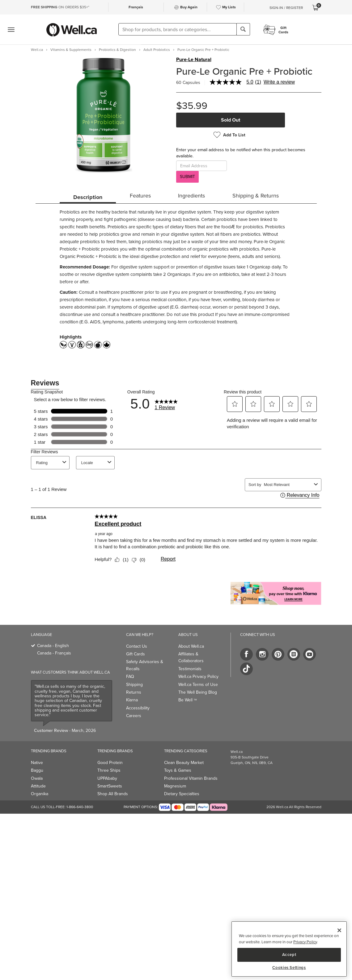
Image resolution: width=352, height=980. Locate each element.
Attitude (38, 786)
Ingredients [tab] (191, 196)
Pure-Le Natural (194, 60)
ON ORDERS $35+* (60, 7)
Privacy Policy (305, 942)
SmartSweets (110, 786)
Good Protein (110, 763)
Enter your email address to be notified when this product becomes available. (241, 153)
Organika (40, 794)
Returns (134, 692)
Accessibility (138, 708)
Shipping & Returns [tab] (256, 196)
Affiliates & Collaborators (191, 657)
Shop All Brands (113, 794)
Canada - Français (54, 653)
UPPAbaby (107, 778)
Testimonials (190, 669)
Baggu (37, 770)
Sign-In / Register (286, 8)
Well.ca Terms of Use (198, 685)
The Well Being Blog (198, 692)
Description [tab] (88, 197)
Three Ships (109, 770)
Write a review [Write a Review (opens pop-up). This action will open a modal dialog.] (279, 82)
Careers (134, 716)
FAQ (130, 677)
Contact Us (137, 646)
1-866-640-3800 (80, 807)
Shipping (134, 685)
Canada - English (53, 646)
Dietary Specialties (182, 794)
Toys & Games (178, 770)
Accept (289, 955)
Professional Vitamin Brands (191, 778)
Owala (37, 778)
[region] (289, 949)
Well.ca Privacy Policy (198, 677)
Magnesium (175, 786)
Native (37, 763)
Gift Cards (136, 654)
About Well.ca (191, 646)
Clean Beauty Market (184, 763)
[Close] (339, 930)
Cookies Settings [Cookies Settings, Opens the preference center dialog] (289, 968)
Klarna (132, 700)
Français (136, 7)
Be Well (188, 700)
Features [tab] (140, 196)
